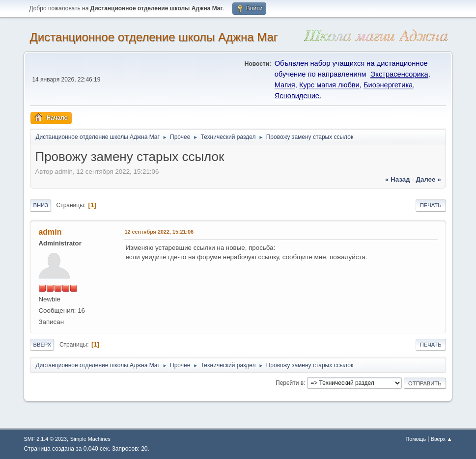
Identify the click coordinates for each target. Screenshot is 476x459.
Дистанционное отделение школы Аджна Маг (154, 37)
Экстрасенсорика (399, 74)
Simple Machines (90, 439)
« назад (398, 179)
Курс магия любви (329, 85)
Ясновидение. (298, 96)
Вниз (40, 205)
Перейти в (290, 383)
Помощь (416, 439)
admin (50, 232)
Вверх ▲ (442, 439)
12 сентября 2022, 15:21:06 (159, 232)
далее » (428, 179)
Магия (285, 85)
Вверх (42, 345)
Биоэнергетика (388, 85)
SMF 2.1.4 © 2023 (45, 439)
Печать (431, 205)
